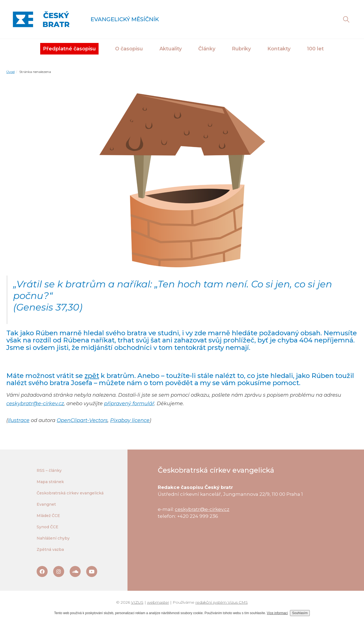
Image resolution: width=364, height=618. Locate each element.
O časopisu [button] (129, 49)
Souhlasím (300, 613)
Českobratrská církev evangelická (70, 493)
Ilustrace (19, 420)
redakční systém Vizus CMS (222, 602)
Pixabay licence (130, 420)
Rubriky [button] (241, 49)
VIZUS (137, 602)
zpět (92, 376)
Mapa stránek (50, 482)
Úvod (10, 72)
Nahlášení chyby (53, 538)
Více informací (277, 613)
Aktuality (171, 49)
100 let (315, 49)
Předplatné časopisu (69, 49)
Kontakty (279, 49)
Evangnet (46, 504)
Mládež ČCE (48, 516)
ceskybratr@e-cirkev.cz (35, 404)
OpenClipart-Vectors (82, 420)
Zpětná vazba (50, 549)
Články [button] (207, 49)
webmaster (158, 602)
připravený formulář (129, 404)
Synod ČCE (47, 527)
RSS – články (49, 470)
